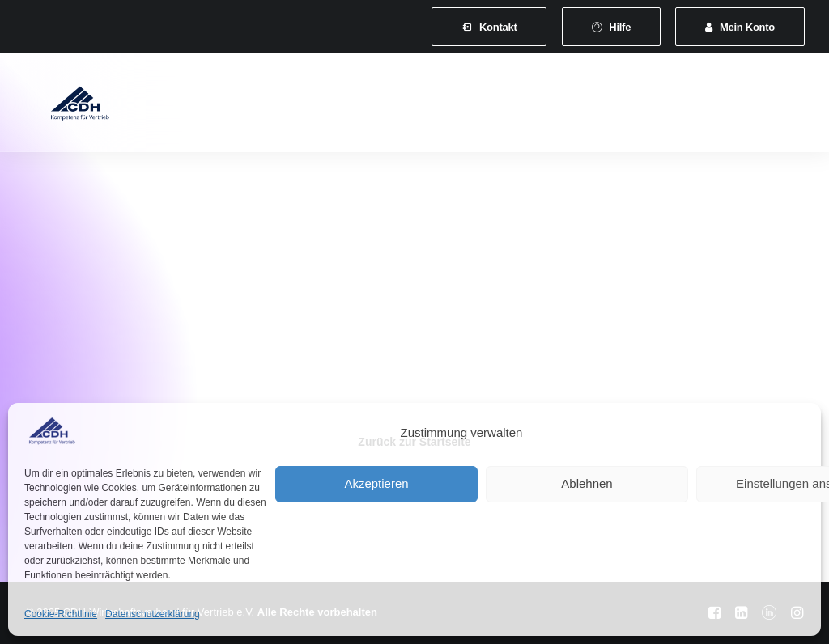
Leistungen (415, 106)
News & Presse (708, 106)
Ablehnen (587, 483)
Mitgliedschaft (321, 106)
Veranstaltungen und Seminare (557, 106)
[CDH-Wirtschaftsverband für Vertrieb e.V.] (64, 107)
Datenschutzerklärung (153, 614)
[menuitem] (489, 27)
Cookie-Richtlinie (61, 614)
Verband (233, 106)
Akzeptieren (376, 483)
